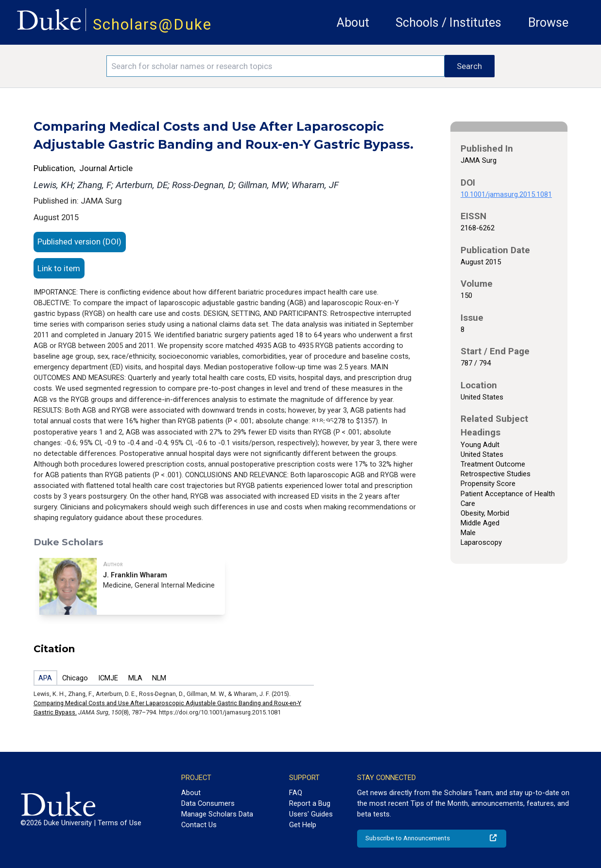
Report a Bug (310, 803)
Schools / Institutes (448, 23)
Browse (548, 23)
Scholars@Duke (152, 25)
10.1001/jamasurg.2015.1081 (506, 194)
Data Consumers (208, 803)
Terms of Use (120, 823)
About (353, 23)
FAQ (296, 793)
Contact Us (199, 825)
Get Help (303, 825)
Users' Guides (311, 814)
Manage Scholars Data (217, 814)
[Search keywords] (275, 66)
